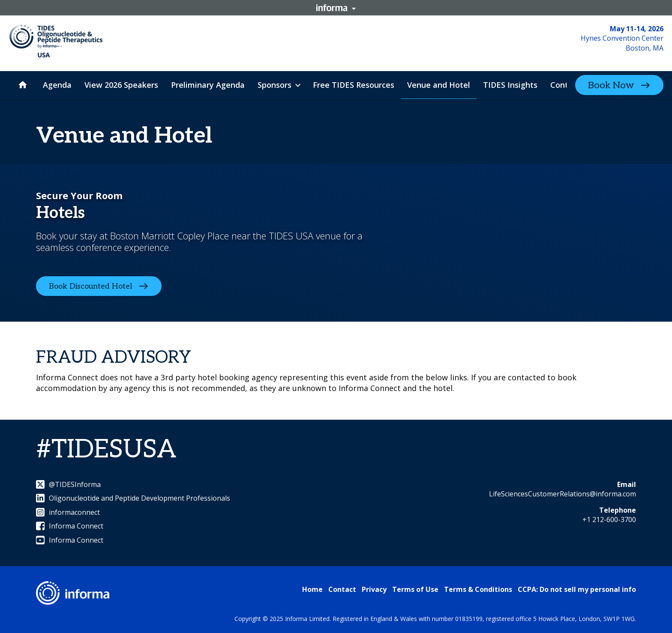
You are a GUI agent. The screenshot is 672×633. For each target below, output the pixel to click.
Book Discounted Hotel (90, 286)
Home (312, 589)
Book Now (611, 85)
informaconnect (68, 512)
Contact (342, 589)
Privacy (374, 589)
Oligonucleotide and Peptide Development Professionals (133, 498)
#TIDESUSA (106, 450)
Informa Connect (70, 526)
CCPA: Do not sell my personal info (577, 589)
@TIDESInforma (68, 484)
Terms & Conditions (478, 589)
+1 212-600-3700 (609, 520)
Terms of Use (415, 589)
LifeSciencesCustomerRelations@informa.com (562, 494)
